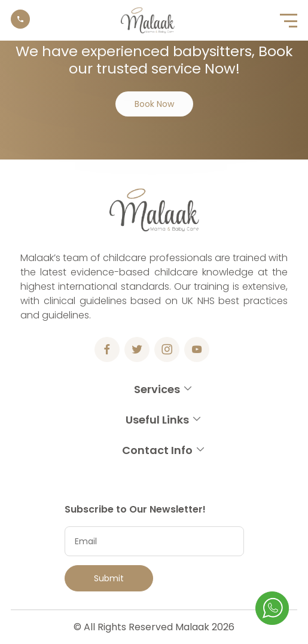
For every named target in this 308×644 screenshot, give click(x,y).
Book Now (154, 104)
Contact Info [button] (164, 450)
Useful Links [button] (164, 420)
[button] (289, 20)
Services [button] (164, 389)
